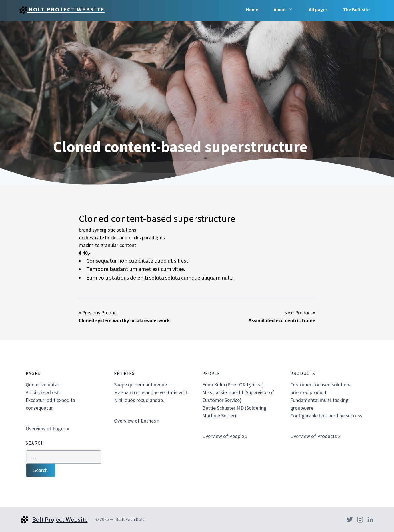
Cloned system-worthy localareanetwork (124, 320)
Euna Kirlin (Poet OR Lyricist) (233, 385)
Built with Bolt (130, 519)
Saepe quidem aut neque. (141, 385)
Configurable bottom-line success (326, 416)
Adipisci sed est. (43, 392)
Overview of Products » (315, 436)
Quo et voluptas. (43, 385)
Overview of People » (225, 436)
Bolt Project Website (62, 10)
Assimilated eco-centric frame (282, 320)
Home (252, 10)
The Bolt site (356, 10)
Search (41, 470)
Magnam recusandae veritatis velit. (151, 392)
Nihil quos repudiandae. (139, 400)
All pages (318, 10)
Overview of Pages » (47, 428)
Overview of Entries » (137, 421)
